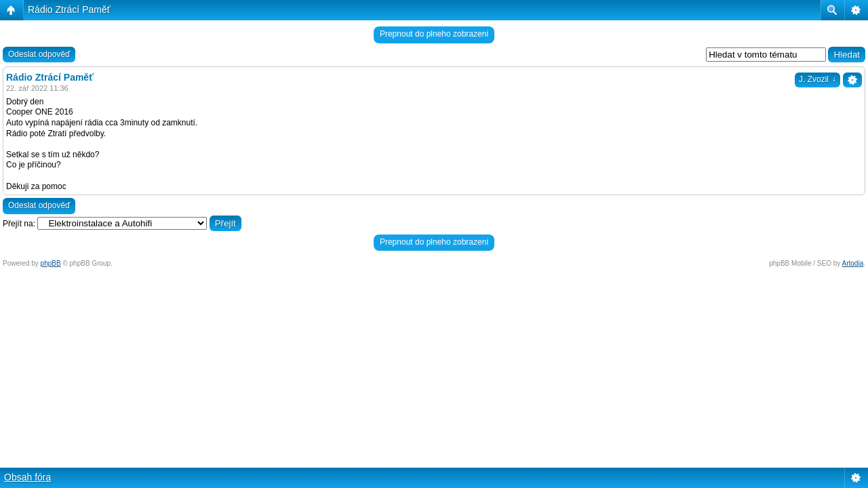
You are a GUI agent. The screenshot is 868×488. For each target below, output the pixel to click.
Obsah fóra (27, 477)
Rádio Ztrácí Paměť (69, 9)
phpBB (51, 263)
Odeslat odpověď (39, 54)
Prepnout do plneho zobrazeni (434, 34)
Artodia (853, 263)
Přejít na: (19, 224)
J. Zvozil (817, 79)
